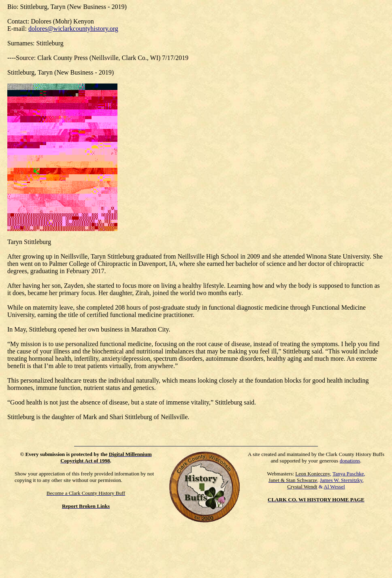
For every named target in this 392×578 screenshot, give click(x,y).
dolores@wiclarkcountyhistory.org (73, 29)
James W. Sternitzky (341, 480)
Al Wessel (334, 487)
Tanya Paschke (348, 474)
